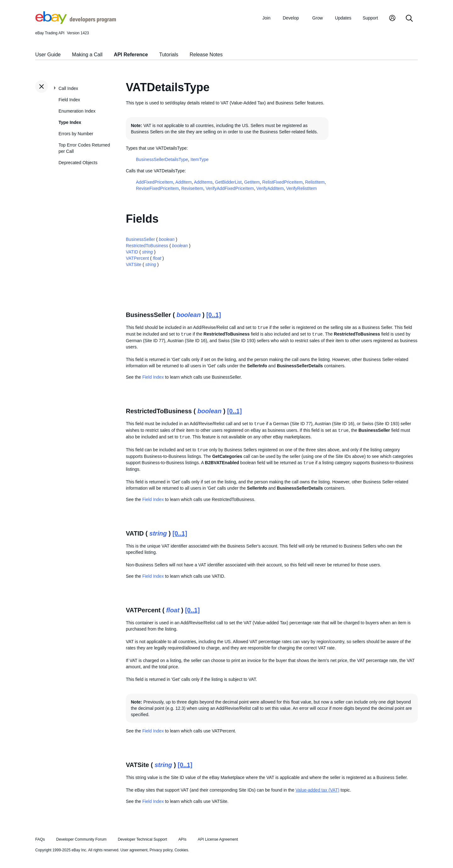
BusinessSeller (140, 239)
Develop (291, 18)
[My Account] (392, 19)
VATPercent (137, 258)
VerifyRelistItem (302, 188)
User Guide (48, 55)
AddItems (203, 182)
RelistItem (315, 182)
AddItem (183, 182)
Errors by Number (76, 134)
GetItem (252, 182)
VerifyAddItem (270, 188)
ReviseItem (192, 188)
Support (370, 18)
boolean (167, 239)
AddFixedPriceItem (154, 182)
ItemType (200, 159)
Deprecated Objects (78, 163)
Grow (318, 18)
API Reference (131, 55)
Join (266, 18)
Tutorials (169, 55)
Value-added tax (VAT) (317, 790)
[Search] (409, 19)
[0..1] (214, 315)
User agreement (134, 850)
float (157, 258)
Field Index (69, 100)
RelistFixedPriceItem (282, 182)
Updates (343, 18)
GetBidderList (228, 182)
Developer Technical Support (142, 839)
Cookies (181, 850)
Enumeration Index (77, 111)
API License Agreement (218, 839)
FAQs (40, 839)
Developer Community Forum (81, 839)
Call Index (68, 88)
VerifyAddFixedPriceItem (230, 188)
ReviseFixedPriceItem (157, 188)
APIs (182, 839)
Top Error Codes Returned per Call (84, 148)
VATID (132, 252)
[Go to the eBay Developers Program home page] (76, 22)
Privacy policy (161, 850)
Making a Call (87, 55)
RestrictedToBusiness (147, 246)
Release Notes (206, 55)
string (148, 252)
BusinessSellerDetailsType (162, 159)
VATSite (134, 264)
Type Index (70, 122)
